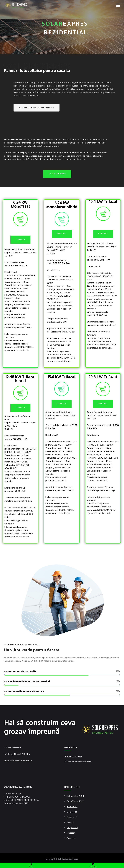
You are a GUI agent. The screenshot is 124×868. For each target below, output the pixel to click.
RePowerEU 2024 (75, 796)
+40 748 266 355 (21, 754)
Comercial (72, 812)
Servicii (70, 822)
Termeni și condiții (73, 756)
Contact (71, 838)
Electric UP (72, 817)
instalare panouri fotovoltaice (86, 140)
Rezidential (72, 807)
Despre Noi (72, 828)
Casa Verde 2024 (76, 801)
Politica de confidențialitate (78, 762)
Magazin (71, 833)
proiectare (64, 140)
